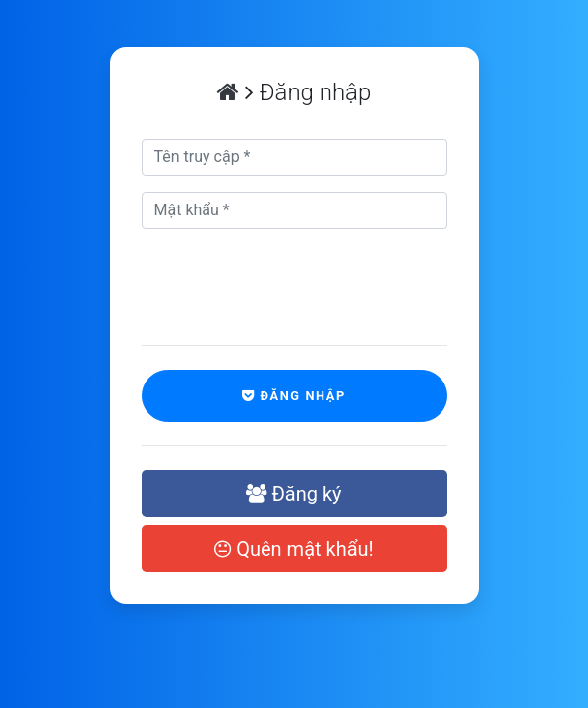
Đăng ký (294, 494)
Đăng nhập (294, 396)
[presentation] (261, 275)
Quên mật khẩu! (294, 549)
